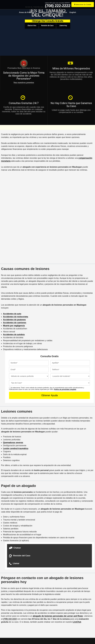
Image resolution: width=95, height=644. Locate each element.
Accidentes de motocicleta (16, 317)
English (73, 12)
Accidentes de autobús (14, 335)
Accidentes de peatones (14, 320)
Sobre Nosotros (45, 12)
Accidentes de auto (12, 314)
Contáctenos (62, 12)
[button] (32, 26)
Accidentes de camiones (15, 323)
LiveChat (77, 622)
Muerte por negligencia (14, 326)
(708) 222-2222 (58, 6)
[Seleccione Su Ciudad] (83, 5)
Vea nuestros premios (24, 83)
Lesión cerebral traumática (16, 448)
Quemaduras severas (13, 443)
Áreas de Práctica (27, 12)
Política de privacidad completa (65, 389)
